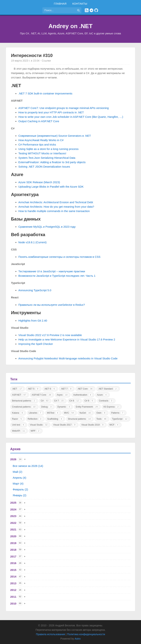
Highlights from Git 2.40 (33, 321)
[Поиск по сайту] (59, 10)
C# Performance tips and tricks (37, 145)
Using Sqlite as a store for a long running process (48, 149)
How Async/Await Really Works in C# (41, 140)
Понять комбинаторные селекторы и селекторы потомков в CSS (59, 257)
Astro (78, 639)
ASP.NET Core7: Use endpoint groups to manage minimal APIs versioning (64, 108)
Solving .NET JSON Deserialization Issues (44, 167)
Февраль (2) (20, 489)
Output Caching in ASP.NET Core (39, 121)
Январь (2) (19, 495)
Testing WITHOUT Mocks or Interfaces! (42, 153)
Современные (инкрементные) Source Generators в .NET (55, 136)
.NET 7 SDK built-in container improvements (45, 93)
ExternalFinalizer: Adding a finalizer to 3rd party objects (52, 162)
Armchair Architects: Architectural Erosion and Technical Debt (56, 202)
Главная (60, 4)
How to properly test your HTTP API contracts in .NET (51, 112)
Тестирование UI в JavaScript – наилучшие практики (52, 271)
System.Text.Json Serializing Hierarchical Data (47, 158)
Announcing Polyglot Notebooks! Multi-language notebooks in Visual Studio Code (68, 358)
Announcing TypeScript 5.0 (35, 290)
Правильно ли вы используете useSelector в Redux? (52, 305)
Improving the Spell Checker (36, 344)
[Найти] (78, 10)
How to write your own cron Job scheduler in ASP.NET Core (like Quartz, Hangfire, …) (71, 117)
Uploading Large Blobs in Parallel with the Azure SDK (51, 187)
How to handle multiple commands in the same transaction (54, 211)
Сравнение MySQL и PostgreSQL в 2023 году (47, 227)
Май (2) (17, 472)
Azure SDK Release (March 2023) (39, 182)
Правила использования (50, 634)
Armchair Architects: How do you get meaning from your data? (56, 207)
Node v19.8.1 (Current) (32, 242)
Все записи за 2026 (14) (28, 466)
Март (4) (18, 484)
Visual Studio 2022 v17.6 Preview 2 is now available (50, 335)
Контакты (80, 4)
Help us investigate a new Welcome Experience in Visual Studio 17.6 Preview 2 (67, 339)
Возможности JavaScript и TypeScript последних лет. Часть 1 (57, 276)
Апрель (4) (19, 478)
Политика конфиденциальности (86, 634)
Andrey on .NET (70, 26)
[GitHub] (96, 10)
